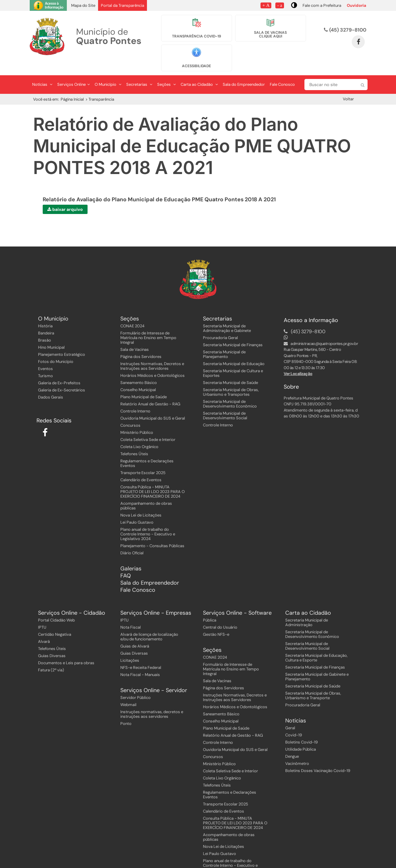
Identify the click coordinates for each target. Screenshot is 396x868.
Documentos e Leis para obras (66, 650)
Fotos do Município (56, 349)
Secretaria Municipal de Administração (307, 609)
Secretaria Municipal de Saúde (230, 370)
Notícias (42, 71)
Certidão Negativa (55, 621)
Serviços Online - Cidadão (72, 600)
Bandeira (46, 320)
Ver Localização (298, 361)
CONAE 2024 (132, 313)
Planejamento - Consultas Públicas (152, 533)
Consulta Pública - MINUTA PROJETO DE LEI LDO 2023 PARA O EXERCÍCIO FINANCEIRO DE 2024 (153, 479)
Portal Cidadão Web (56, 607)
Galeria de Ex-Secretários (62, 377)
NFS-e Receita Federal (141, 654)
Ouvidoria (357, 5)
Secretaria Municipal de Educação (234, 351)
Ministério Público (137, 419)
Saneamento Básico (139, 370)
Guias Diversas (52, 643)
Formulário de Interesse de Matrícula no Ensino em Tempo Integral (148, 325)
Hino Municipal (51, 334)
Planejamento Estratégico (62, 341)
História (45, 313)
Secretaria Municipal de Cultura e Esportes (233, 360)
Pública (210, 607)
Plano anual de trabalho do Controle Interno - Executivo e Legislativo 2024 (148, 521)
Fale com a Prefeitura (322, 5)
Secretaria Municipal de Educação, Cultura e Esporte (316, 645)
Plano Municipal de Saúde (144, 384)
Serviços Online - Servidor (154, 677)
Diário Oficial (132, 540)
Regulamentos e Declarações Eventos (147, 450)
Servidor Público (136, 685)
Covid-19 (294, 722)
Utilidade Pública (301, 736)
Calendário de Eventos (141, 467)
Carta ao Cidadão (199, 71)
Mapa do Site (83, 5)
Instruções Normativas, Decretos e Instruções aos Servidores (152, 353)
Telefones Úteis (134, 441)
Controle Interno (135, 398)
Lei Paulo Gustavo (137, 509)
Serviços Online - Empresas (156, 600)
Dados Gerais (51, 384)
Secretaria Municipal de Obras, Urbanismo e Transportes (231, 379)
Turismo (45, 363)
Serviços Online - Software (237, 600)
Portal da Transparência (123, 5)
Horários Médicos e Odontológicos (153, 362)
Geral (290, 715)
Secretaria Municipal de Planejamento (224, 341)
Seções (166, 71)
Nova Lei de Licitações (141, 502)
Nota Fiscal (131, 614)
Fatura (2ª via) (51, 657)
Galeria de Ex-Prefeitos (59, 370)
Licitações (130, 647)
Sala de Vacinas (135, 336)
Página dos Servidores (141, 344)
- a (280, 5)
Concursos (130, 412)
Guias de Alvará (135, 633)
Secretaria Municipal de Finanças (233, 332)
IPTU (42, 614)
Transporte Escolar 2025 (143, 460)
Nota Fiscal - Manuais (140, 662)
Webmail (128, 692)
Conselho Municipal (138, 377)
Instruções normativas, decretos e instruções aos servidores (152, 701)
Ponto (126, 711)
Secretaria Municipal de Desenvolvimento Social (225, 403)
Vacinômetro (297, 750)
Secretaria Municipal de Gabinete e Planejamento (317, 664)
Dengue (292, 743)
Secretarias (139, 71)
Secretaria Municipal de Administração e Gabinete (227, 315)
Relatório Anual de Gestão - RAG (150, 391)
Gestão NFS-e (216, 621)
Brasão (45, 327)
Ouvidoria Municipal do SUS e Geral (153, 405)
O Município (108, 71)
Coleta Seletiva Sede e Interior (148, 427)
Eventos (45, 356)
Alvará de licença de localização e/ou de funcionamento (149, 624)
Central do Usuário (220, 614)
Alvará (44, 628)
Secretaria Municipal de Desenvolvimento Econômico (230, 391)
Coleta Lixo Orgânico (139, 434)
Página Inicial (72, 86)
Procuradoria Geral (220, 325)
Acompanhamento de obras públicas (146, 493)
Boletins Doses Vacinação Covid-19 (318, 758)
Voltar (348, 86)
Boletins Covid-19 (301, 729)
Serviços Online (73, 71)
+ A (266, 5)
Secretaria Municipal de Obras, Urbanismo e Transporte (313, 683)
